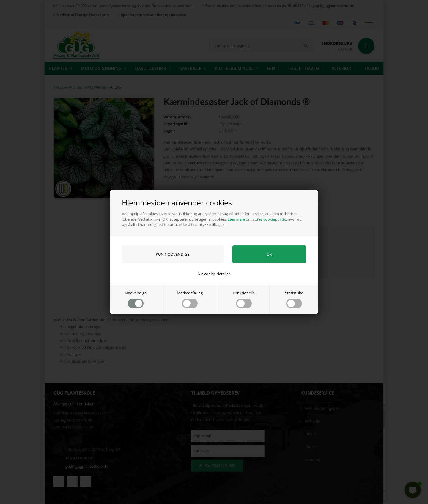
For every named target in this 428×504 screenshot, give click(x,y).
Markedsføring (190, 299)
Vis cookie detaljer (214, 274)
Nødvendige (136, 299)
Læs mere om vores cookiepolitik (257, 219)
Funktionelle (244, 299)
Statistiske (294, 299)
